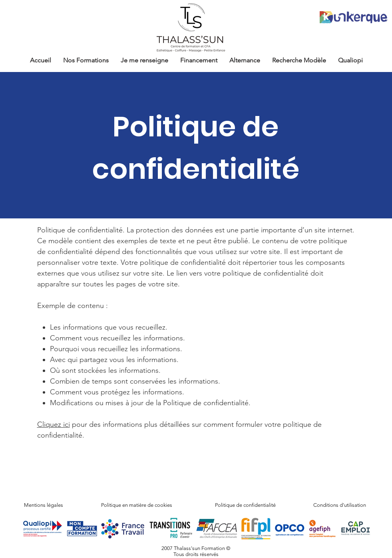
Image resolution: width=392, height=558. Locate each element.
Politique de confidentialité (245, 505)
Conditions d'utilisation (340, 505)
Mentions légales (44, 505)
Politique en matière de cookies (137, 505)
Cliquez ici (54, 424)
